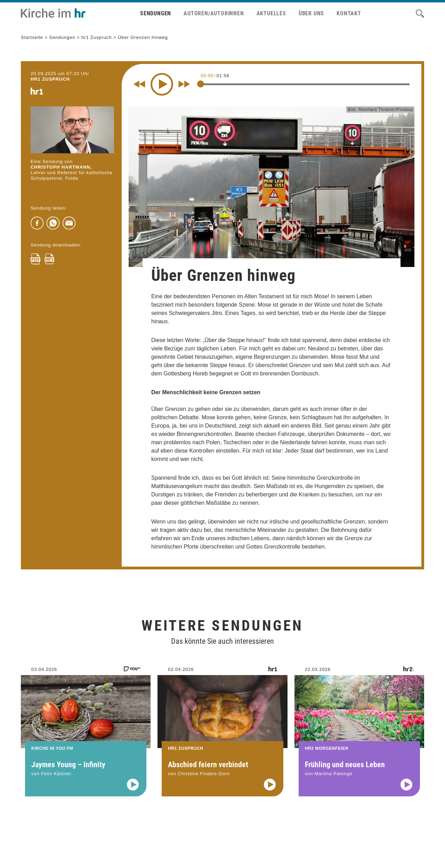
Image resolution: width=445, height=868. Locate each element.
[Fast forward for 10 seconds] (184, 84)
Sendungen (156, 13)
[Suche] (420, 14)
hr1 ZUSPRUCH (50, 79)
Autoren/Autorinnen (214, 13)
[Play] (162, 84)
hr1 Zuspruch (97, 37)
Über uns (311, 13)
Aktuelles (271, 13)
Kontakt (349, 13)
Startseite (32, 37)
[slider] (201, 84)
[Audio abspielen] (133, 794)
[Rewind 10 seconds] (139, 84)
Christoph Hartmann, (61, 167)
